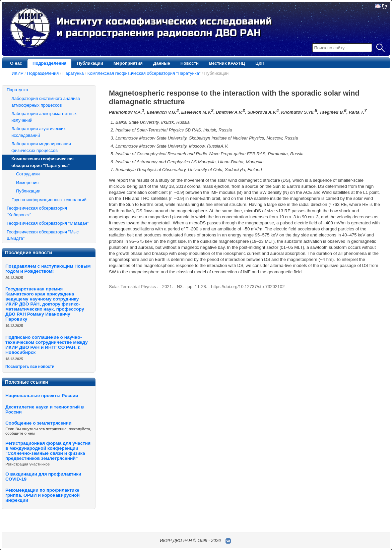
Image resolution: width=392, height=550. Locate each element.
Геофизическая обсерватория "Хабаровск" (37, 211)
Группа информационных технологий (49, 200)
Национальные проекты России (42, 396)
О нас (16, 63)
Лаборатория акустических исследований (39, 132)
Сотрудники (28, 174)
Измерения (27, 183)
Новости (189, 63)
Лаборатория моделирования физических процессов (41, 147)
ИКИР (18, 73)
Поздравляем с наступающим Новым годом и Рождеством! (48, 269)
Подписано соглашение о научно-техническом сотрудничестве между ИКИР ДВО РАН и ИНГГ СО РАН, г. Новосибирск (47, 345)
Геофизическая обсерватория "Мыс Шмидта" (43, 235)
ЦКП (260, 63)
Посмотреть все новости (30, 367)
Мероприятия (128, 63)
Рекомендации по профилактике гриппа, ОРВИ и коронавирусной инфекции (43, 495)
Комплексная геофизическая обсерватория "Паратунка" (144, 73)
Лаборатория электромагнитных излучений (44, 117)
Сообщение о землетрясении (38, 423)
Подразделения (49, 63)
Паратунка (73, 73)
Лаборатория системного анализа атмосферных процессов (46, 102)
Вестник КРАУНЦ (227, 63)
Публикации (90, 63)
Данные (162, 63)
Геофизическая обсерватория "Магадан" (48, 223)
